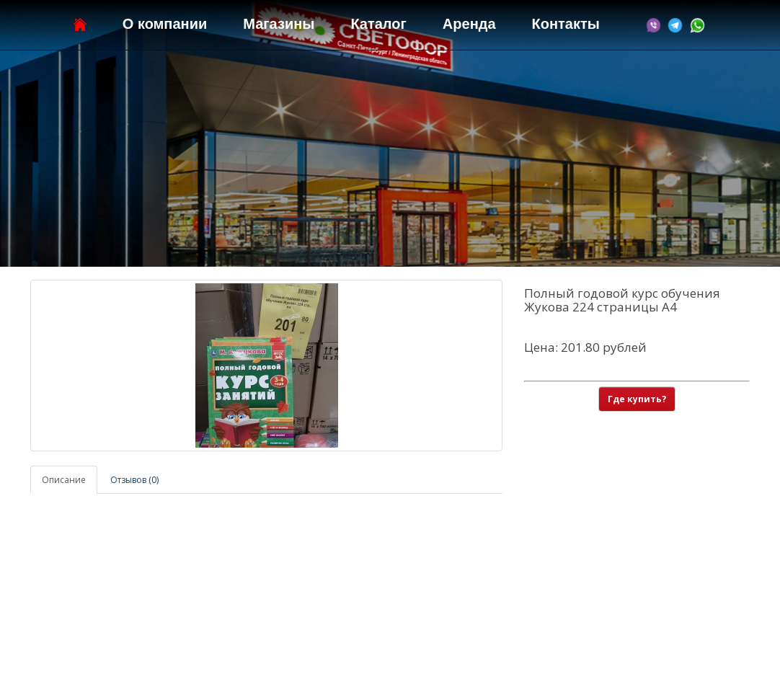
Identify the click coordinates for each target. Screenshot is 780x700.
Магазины (279, 24)
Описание (64, 480)
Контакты (566, 24)
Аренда (469, 24)
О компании (165, 24)
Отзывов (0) (134, 480)
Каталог (378, 24)
